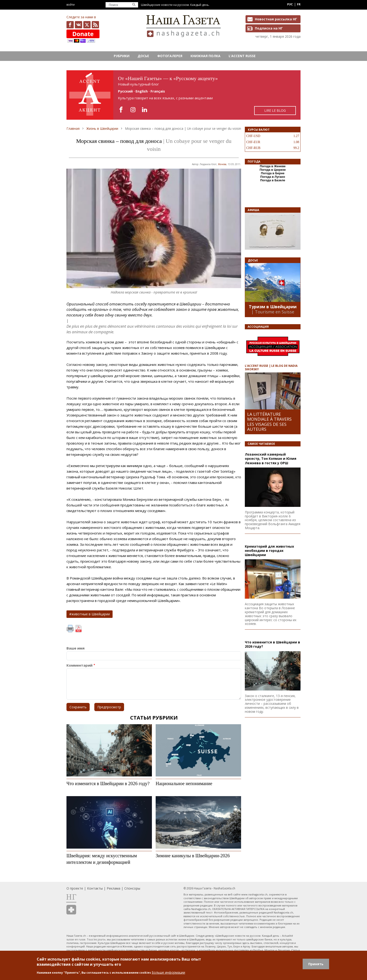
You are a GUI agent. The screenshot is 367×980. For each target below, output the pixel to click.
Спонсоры (132, 888)
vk (79, 25)
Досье (143, 56)
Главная (73, 128)
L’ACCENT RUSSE (242, 56)
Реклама (114, 888)
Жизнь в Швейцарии (102, 128)
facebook (70, 25)
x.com (87, 25)
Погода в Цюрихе (273, 170)
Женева (222, 164)
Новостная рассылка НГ (276, 19)
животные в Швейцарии (91, 614)
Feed (95, 25)
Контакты (95, 888)
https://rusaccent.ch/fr (183, 95)
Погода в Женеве (273, 166)
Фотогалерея (170, 56)
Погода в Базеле (273, 180)
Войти (71, 5)
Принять (316, 964)
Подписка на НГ (269, 28)
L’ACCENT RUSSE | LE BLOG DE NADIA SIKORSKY (271, 367)
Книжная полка (206, 56)
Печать (70, 629)
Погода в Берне (273, 173)
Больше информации (168, 972)
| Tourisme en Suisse (273, 312)
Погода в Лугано (273, 177)
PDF (78, 629)
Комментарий (79, 665)
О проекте (75, 888)
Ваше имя (75, 648)
